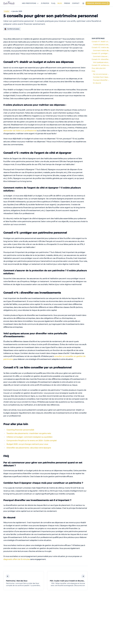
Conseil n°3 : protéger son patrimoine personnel (35, 233)
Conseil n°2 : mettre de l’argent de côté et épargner (37, 153)
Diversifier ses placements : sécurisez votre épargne (29, 448)
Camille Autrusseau (12, 29)
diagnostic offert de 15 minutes (17, 559)
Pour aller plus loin (15, 424)
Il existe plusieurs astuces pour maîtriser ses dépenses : (34, 105)
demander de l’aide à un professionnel (20, 131)
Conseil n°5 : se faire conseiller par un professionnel (37, 367)
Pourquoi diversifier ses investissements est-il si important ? (37, 500)
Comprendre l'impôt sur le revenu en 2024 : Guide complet (32, 441)
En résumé (9, 518)
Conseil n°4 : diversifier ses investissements (32, 293)
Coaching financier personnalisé (20, 430)
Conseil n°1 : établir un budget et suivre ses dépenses (38, 62)
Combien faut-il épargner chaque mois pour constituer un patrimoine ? (43, 483)
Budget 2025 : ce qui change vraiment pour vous (27, 444)
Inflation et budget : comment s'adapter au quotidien (29, 437)
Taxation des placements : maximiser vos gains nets (29, 433)
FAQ (6, 456)
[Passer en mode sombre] (83, 3)
